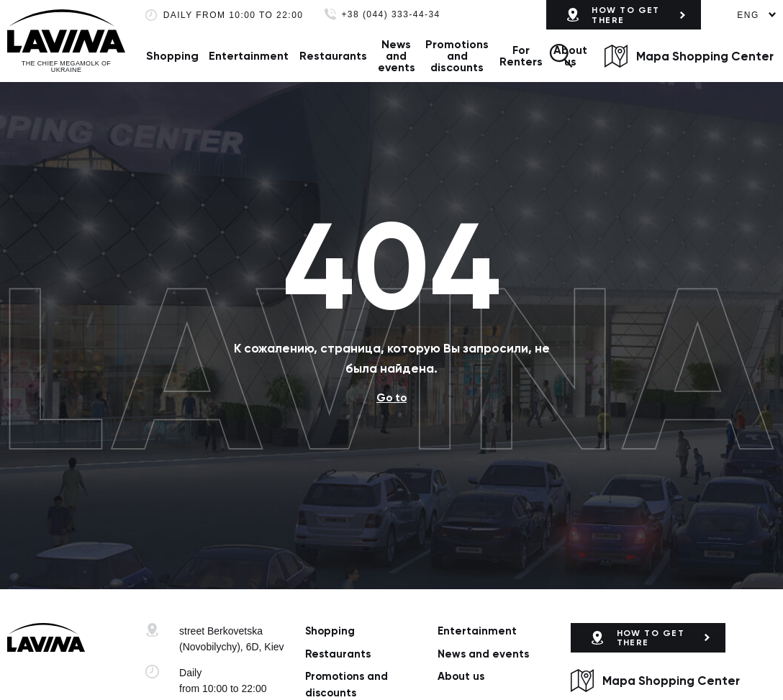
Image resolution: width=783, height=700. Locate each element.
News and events (397, 56)
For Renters (521, 56)
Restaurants (333, 56)
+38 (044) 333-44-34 (390, 15)
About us (461, 676)
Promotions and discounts (457, 56)
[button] (561, 56)
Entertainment (249, 56)
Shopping (172, 56)
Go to (391, 398)
